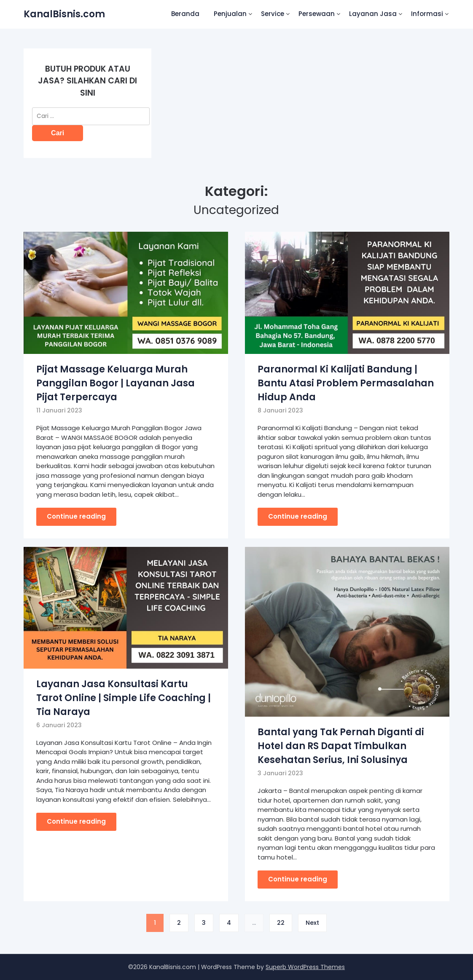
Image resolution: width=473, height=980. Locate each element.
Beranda (185, 14)
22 (281, 923)
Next (312, 923)
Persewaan (317, 14)
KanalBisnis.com (64, 14)
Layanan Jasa (373, 14)
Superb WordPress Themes (305, 967)
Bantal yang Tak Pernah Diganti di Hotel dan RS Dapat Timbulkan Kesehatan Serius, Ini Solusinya (341, 746)
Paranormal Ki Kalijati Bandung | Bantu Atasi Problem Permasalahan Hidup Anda (346, 383)
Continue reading (76, 516)
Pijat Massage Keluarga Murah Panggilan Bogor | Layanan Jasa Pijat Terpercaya (116, 383)
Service (273, 14)
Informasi (427, 14)
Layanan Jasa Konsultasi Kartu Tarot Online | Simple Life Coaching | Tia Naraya (124, 698)
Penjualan (230, 14)
